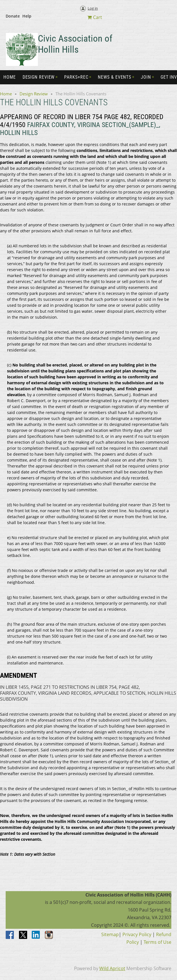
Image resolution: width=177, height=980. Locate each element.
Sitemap (110, 934)
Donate (13, 16)
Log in (93, 8)
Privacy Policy (137, 934)
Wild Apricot (112, 968)
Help (27, 16)
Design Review (34, 94)
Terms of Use (157, 942)
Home (6, 94)
